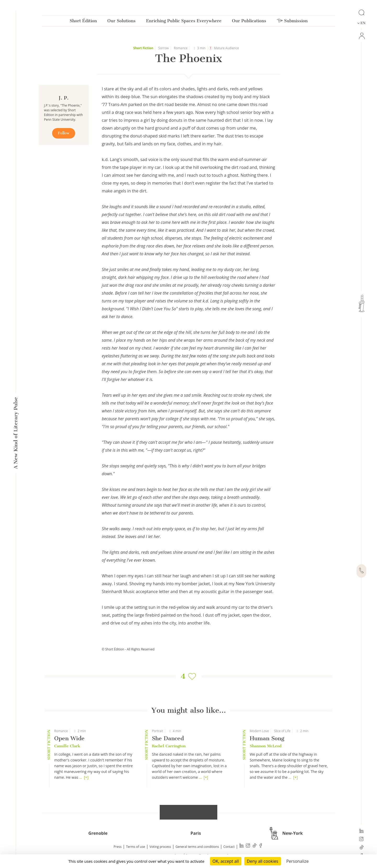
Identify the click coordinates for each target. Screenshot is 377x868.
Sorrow (164, 48)
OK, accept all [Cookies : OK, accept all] (226, 861)
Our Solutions (121, 22)
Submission (292, 22)
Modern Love (259, 731)
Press (118, 847)
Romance (181, 48)
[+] (86, 777)
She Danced (168, 738)
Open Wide (69, 738)
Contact (229, 847)
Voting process (160, 847)
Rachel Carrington (169, 746)
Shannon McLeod (266, 746)
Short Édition (83, 22)
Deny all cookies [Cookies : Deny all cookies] (263, 861)
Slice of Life (282, 731)
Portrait (157, 731)
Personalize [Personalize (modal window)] (297, 861)
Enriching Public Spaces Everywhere (184, 22)
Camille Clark (67, 746)
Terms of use (136, 847)
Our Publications (249, 22)
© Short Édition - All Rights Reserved (128, 649)
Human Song (267, 738)
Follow (64, 133)
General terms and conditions (197, 847)
